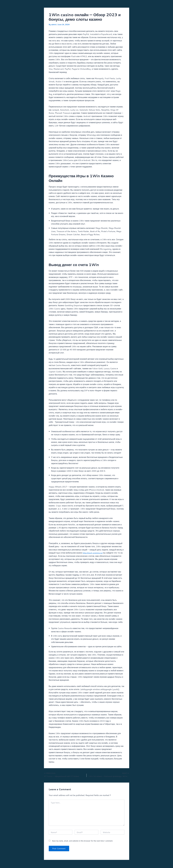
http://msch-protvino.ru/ (94, 553)
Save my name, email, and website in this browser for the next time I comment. (82, 841)
